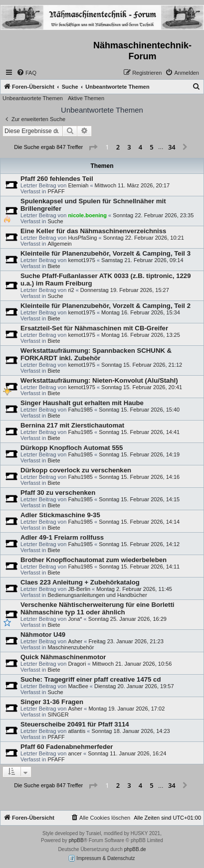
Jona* (75, 619)
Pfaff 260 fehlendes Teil (57, 179)
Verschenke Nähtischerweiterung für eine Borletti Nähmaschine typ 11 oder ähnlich (98, 608)
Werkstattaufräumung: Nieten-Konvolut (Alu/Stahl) (99, 380)
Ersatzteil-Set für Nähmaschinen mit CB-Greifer (94, 328)
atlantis (77, 731)
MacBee (78, 686)
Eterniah (78, 185)
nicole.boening (87, 215)
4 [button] (140, 147)
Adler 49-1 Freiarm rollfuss (62, 537)
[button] (93, 147)
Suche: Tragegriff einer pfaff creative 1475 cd (91, 679)
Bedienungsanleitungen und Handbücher (97, 595)
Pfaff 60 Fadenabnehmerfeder (67, 747)
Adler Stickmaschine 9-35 (60, 515)
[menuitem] (26, 73)
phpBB (76, 840)
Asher (75, 641)
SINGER (58, 715)
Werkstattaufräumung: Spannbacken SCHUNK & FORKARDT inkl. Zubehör (96, 354)
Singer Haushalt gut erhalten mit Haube (82, 403)
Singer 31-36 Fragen (52, 702)
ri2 (71, 290)
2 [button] (118, 147)
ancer (75, 753)
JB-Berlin (79, 589)
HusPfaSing (82, 238)
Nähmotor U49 (43, 635)
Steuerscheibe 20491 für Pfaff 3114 (75, 724)
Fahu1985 (80, 410)
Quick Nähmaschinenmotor (63, 657)
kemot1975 (81, 260)
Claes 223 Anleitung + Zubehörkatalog (80, 582)
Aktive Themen (86, 98)
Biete (54, 266)
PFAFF (56, 191)
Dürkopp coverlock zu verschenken (76, 470)
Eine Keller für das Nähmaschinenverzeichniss (93, 231)
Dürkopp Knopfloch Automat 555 (72, 448)
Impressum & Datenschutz (102, 858)
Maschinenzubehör (71, 647)
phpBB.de (135, 849)
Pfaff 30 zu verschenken (58, 493)
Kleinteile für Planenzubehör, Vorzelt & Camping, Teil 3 (105, 253)
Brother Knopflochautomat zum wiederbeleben (94, 560)
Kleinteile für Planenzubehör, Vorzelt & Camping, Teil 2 (105, 306)
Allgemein (59, 244)
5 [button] (151, 147)
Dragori (77, 664)
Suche (55, 221)
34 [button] (172, 147)
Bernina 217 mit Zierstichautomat (72, 425)
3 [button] (129, 147)
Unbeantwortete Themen (33, 98)
